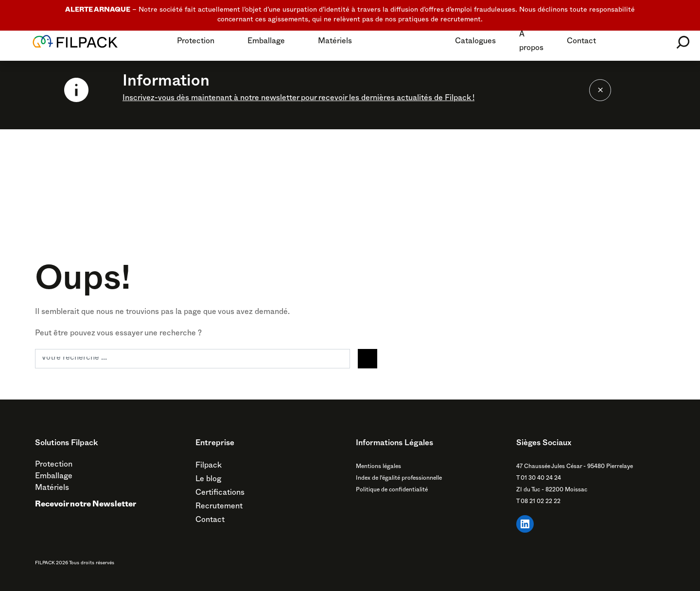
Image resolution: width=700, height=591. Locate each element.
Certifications (220, 494)
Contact (581, 42)
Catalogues (475, 42)
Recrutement (219, 507)
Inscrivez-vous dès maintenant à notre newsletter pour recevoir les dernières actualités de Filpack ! (298, 99)
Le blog (208, 480)
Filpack (209, 467)
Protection (196, 42)
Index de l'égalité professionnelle (399, 479)
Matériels (335, 42)
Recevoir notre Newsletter (86, 505)
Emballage (266, 42)
